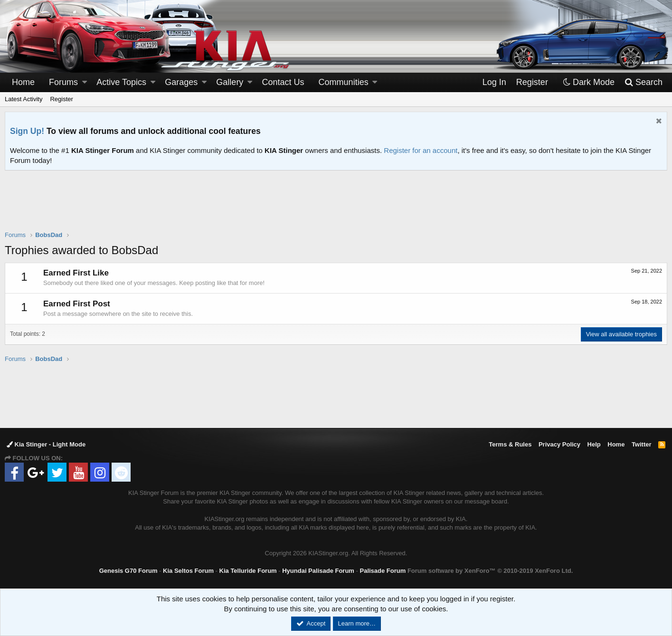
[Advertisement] (336, 207)
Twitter (642, 444)
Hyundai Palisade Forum (318, 571)
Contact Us (283, 82)
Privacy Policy (559, 444)
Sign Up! (27, 131)
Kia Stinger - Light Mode (46, 444)
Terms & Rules (510, 444)
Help (594, 444)
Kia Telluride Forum (248, 571)
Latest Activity (24, 99)
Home (23, 82)
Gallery (230, 82)
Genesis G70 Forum (128, 571)
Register (61, 99)
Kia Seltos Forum (188, 571)
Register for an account (421, 150)
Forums (63, 82)
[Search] (643, 82)
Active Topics (121, 82)
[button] (85, 82)
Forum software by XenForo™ (490, 571)
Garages (181, 82)
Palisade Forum (383, 571)
